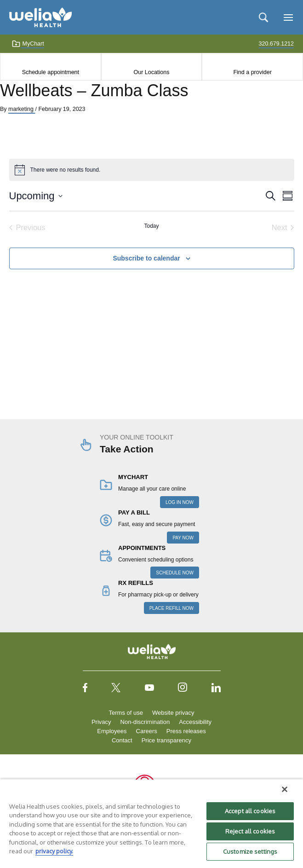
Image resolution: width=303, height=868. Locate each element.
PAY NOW (183, 538)
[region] (151, 823)
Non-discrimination (145, 722)
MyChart (28, 44)
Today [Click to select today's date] (151, 226)
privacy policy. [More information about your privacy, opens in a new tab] (54, 851)
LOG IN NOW (180, 502)
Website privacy (173, 713)
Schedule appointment (51, 72)
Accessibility (195, 722)
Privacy (101, 722)
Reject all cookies (250, 831)
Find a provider (252, 72)
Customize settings (250, 851)
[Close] (285, 789)
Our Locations (152, 72)
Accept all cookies (250, 811)
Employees (112, 731)
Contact (122, 740)
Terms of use (126, 713)
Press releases (186, 731)
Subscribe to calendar (146, 258)
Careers (147, 731)
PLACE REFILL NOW (172, 608)
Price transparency (166, 740)
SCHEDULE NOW (175, 573)
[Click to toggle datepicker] (36, 196)
